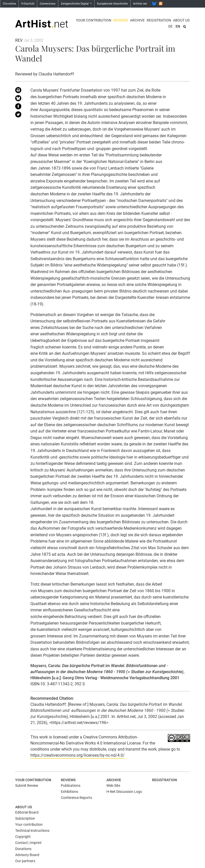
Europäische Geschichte (112, 4)
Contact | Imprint (28, 843)
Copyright (23, 837)
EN (178, 26)
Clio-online (9, 4)
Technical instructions (32, 831)
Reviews (121, 20)
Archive (137, 20)
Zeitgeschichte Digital (75, 4)
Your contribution (94, 20)
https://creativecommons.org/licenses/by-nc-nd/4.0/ (78, 755)
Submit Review (27, 786)
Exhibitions (69, 792)
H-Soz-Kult (28, 4)
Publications (71, 786)
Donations (23, 849)
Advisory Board (27, 855)
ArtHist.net (140, 4)
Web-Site (113, 786)
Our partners (25, 861)
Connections (48, 4)
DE (170, 26)
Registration (159, 20)
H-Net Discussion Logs (124, 792)
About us (181, 20)
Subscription (25, 818)
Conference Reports (76, 798)
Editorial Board (27, 812)
